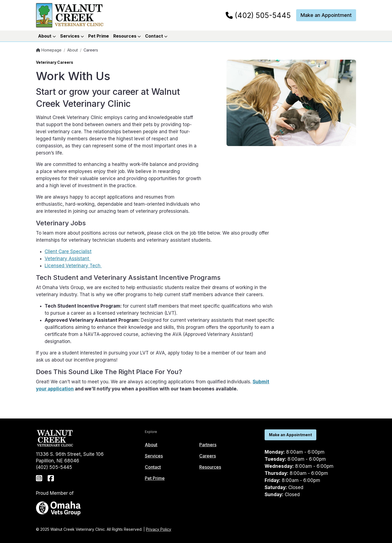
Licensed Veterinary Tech (73, 266)
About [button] (47, 36)
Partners (208, 445)
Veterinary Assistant (68, 259)
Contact (153, 467)
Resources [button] (127, 36)
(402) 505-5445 (258, 16)
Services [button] (72, 36)
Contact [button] (156, 36)
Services (154, 456)
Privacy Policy (159, 529)
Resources (210, 467)
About (73, 50)
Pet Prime (99, 36)
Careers (208, 456)
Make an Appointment (326, 15)
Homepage (49, 50)
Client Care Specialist (68, 251)
